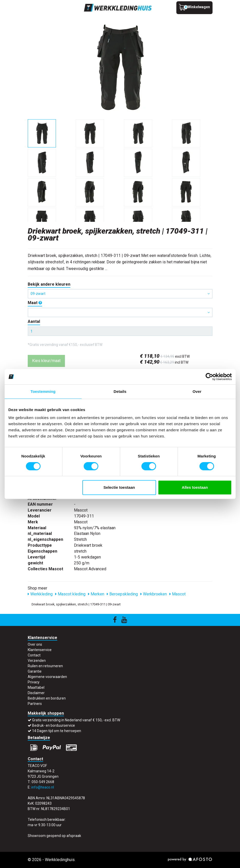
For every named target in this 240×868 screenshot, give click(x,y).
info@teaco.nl (43, 787)
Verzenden (37, 661)
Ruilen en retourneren (45, 666)
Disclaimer (36, 693)
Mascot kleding (70, 594)
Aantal (34, 321)
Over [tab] (197, 391)
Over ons (35, 644)
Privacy (34, 682)
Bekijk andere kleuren (49, 284)
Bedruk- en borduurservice (54, 725)
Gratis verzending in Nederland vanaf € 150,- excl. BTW (76, 720)
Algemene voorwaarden (47, 677)
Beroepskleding (122, 594)
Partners (35, 704)
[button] (120, 312)
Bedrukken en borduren (47, 698)
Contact (34, 655)
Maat (35, 303)
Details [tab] (120, 391)
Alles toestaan (195, 487)
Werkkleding (40, 594)
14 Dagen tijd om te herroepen (57, 731)
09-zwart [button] (120, 294)
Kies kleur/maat (46, 361)
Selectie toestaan (119, 487)
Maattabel (36, 687)
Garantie (35, 671)
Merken (96, 594)
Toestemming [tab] (43, 391)
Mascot (177, 594)
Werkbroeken (154, 594)
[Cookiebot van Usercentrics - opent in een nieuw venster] (209, 377)
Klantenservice (40, 650)
